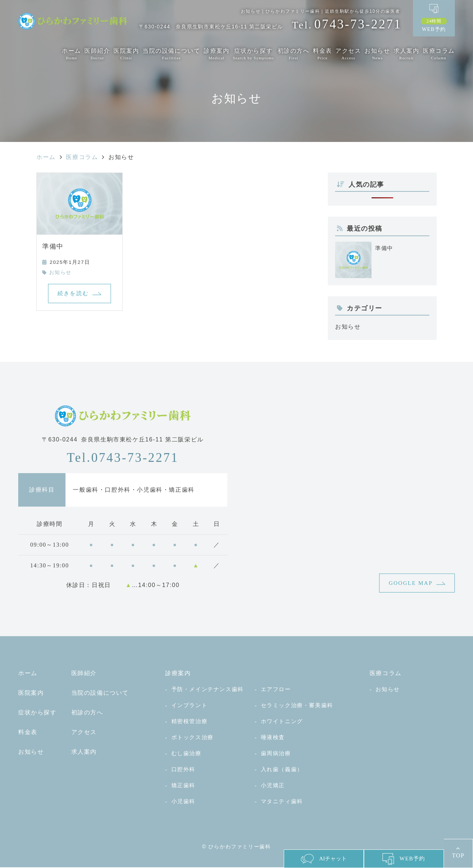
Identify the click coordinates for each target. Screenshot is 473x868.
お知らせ (377, 54)
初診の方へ (294, 54)
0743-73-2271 (123, 458)
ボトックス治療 (192, 738)
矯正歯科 (183, 786)
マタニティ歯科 (282, 802)
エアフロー (276, 690)
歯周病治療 (276, 754)
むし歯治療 (186, 754)
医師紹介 (97, 54)
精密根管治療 (190, 722)
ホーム (71, 54)
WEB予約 (434, 25)
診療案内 (216, 54)
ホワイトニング (282, 722)
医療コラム (439, 54)
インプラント (190, 706)
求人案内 (406, 54)
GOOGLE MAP (409, 583)
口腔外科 (183, 770)
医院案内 (126, 54)
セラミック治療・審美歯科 (297, 706)
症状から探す (253, 54)
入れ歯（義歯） (282, 770)
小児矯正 (273, 786)
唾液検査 (273, 738)
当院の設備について (171, 54)
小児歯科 (183, 802)
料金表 (323, 54)
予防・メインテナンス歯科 (208, 690)
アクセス (348, 54)
